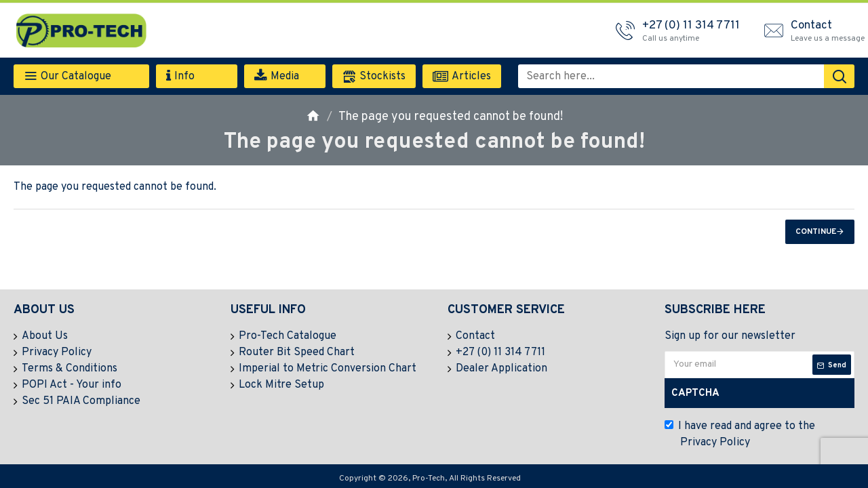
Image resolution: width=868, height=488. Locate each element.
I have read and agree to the (740, 435)
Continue (816, 232)
